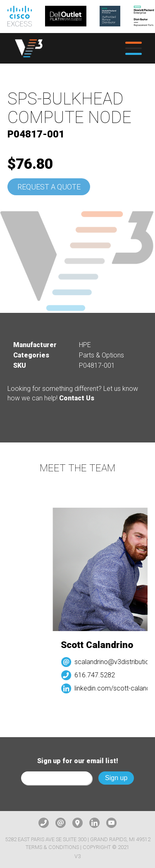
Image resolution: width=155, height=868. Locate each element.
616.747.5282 (98, 675)
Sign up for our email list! (78, 761)
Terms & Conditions (52, 847)
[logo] (29, 48)
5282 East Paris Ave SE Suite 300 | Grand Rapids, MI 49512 (78, 839)
